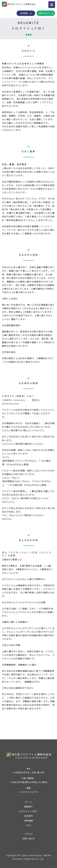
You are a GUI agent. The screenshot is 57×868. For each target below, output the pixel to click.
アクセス (28, 834)
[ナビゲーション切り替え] (52, 5)
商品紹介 (28, 807)
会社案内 (28, 816)
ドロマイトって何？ (28, 811)
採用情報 (26, 13)
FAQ (29, 825)
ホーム (28, 802)
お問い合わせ (46, 13)
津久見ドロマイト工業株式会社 (19, 4)
